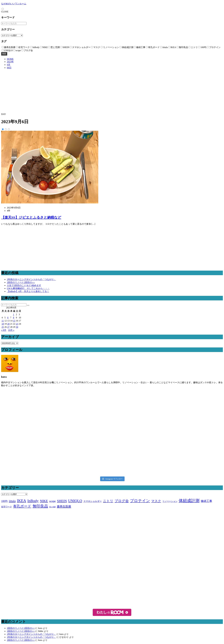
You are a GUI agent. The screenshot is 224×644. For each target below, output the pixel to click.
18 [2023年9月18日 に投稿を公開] (3, 324)
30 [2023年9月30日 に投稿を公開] (17, 327)
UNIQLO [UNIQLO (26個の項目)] (75, 501)
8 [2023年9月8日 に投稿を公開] (14, 318)
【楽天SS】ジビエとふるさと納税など (31, 217)
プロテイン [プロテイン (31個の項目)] (140, 501)
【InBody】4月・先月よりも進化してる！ (28, 291)
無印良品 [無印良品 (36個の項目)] (40, 506)
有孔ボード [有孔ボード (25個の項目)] (22, 506)
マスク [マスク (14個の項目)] (156, 501)
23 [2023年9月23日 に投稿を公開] (17, 324)
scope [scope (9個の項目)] (52, 501)
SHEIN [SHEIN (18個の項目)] (62, 501)
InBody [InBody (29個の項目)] (33, 501)
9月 (9, 65)
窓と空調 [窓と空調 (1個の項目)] (52, 507)
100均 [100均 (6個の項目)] (4, 501)
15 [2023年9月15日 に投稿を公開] (14, 321)
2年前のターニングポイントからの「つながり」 (31, 279)
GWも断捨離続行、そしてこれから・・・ (28, 288)
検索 (4, 54)
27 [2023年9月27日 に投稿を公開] (8, 327)
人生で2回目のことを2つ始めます (24, 285)
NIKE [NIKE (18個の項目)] (44, 501)
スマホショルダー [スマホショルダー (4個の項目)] (93, 501)
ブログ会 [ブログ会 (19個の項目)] (122, 501)
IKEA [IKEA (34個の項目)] (21, 501)
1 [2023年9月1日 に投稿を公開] (14, 314)
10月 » (11, 330)
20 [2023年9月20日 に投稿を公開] (8, 324)
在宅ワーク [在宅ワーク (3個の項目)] (6, 507)
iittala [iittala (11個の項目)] (12, 501)
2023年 (10, 62)
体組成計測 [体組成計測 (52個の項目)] (189, 501)
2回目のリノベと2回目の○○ (21, 282)
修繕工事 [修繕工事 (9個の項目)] (206, 501)
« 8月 (4, 330)
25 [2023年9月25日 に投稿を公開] (3, 327)
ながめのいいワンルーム (14, 4)
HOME (10, 59)
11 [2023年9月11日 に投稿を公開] (3, 321)
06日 (9, 68)
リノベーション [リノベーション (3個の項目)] (170, 501)
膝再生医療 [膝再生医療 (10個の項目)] (64, 506)
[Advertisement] (112, 92)
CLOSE (5, 12)
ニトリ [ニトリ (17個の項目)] (108, 501)
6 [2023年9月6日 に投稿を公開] (8, 318)
